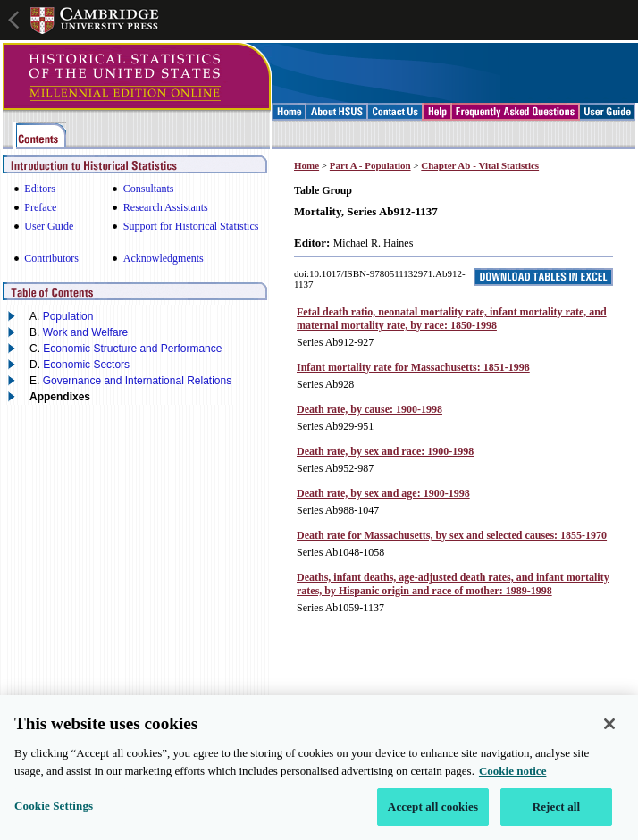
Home (306, 165)
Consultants (149, 189)
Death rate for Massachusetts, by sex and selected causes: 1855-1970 (452, 535)
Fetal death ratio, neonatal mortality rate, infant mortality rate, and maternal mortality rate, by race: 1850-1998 (452, 319)
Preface (40, 207)
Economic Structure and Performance (132, 349)
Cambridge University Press (95, 21)
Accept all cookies (433, 813)
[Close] (609, 730)
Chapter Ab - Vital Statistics (480, 165)
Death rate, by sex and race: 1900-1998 (385, 451)
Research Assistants (166, 207)
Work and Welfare (86, 332)
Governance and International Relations (137, 381)
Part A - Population (370, 165)
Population (68, 316)
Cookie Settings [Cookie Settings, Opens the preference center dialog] (54, 812)
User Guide (49, 226)
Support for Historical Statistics (191, 226)
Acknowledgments (164, 258)
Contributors (51, 258)
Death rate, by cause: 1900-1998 (369, 409)
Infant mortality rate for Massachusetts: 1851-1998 (413, 367)
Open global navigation (15, 18)
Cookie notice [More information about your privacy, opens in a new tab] (512, 776)
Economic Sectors (86, 365)
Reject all (557, 813)
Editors (40, 189)
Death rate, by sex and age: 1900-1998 (383, 493)
